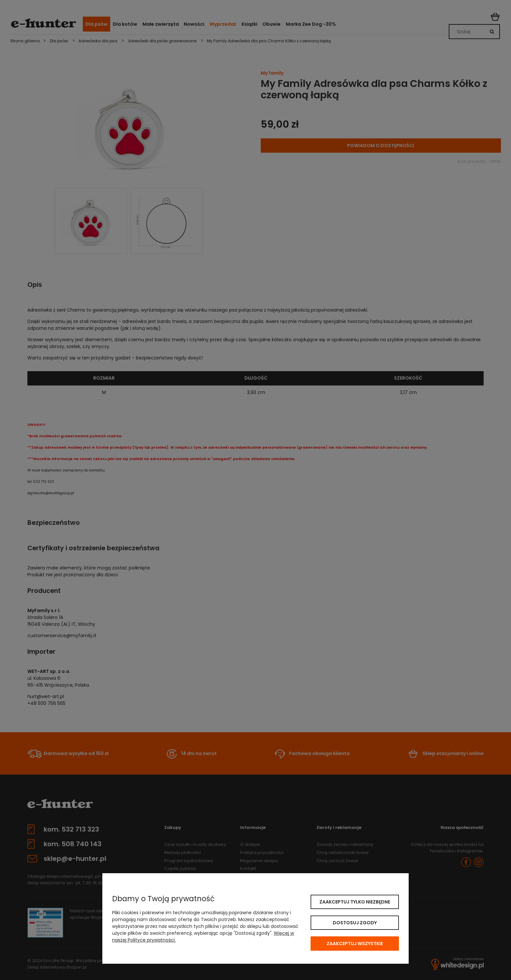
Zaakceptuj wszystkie (355, 944)
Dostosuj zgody (355, 923)
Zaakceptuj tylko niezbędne (355, 902)
